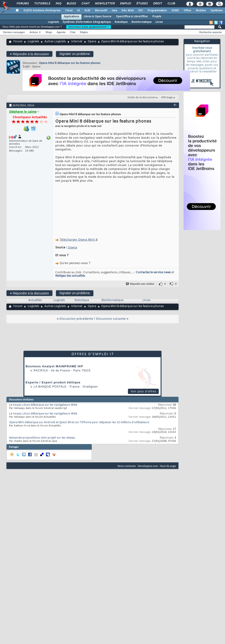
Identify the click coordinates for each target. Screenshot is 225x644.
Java (114, 11)
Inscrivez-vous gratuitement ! (89, 27)
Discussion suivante (111, 319)
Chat (85, 4)
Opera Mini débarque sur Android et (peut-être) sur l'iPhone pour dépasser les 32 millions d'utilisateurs (79, 423)
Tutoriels (42, 4)
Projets (157, 17)
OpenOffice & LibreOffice (132, 17)
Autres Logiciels (55, 42)
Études (142, 4)
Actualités (35, 300)
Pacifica (41, 371)
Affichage (167, 98)
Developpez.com (148, 466)
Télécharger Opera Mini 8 (79, 240)
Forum (18, 42)
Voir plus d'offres (144, 391)
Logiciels (53, 22)
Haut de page (168, 466)
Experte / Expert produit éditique (53, 382)
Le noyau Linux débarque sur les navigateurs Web (43, 405)
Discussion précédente (76, 319)
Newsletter (105, 4)
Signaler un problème (75, 54)
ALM (87, 11)
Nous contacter (127, 466)
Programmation (157, 11)
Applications (71, 17)
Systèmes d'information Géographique (87, 22)
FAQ (58, 4)
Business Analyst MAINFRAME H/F (54, 366)
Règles (84, 32)
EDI (141, 11)
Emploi (125, 4)
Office (187, 11)
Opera (92, 42)
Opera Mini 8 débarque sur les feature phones (70, 63)
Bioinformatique (141, 22)
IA (78, 11)
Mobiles (201, 11)
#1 (175, 105)
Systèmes (217, 11)
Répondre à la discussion (29, 54)
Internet (77, 42)
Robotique (121, 22)
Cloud (69, 11)
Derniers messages (14, 32)
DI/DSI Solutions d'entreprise (42, 11)
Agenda (61, 32)
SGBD (175, 11)
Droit (157, 4)
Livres (159, 22)
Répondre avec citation (140, 284)
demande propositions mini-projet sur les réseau (42, 438)
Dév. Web (128, 11)
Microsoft (101, 11)
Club (171, 4)
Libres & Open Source (98, 17)
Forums (22, 4)
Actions (34, 32)
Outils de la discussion (141, 98)
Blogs (71, 4)
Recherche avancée (211, 32)
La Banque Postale (50, 387)
